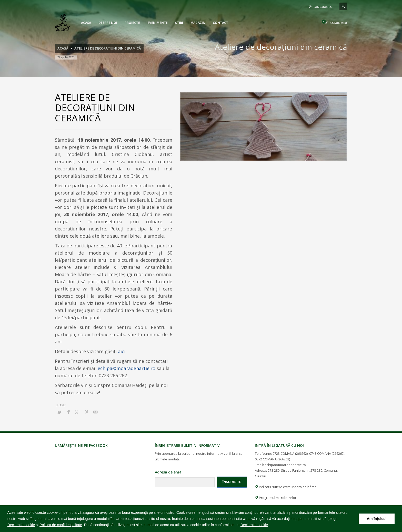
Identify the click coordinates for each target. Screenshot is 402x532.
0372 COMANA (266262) (272, 459)
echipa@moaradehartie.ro (127, 368)
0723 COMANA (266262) (290, 453)
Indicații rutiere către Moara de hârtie (286, 487)
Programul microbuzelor (276, 498)
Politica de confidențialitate (61, 525)
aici (122, 351)
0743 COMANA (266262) (327, 453)
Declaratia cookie (21, 525)
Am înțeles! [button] (377, 519)
